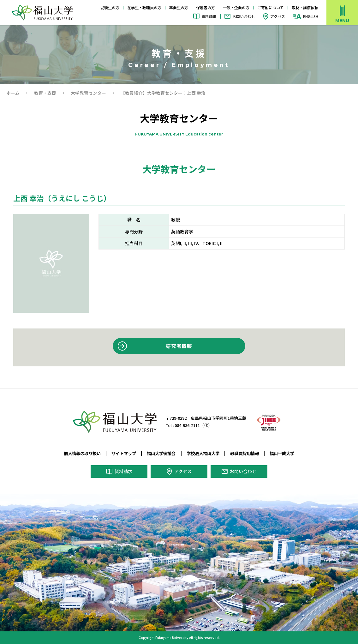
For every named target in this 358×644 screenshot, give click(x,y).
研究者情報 (179, 346)
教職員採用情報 (245, 453)
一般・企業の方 (236, 7)
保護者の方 (206, 7)
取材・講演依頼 (305, 7)
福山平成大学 (282, 453)
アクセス (278, 16)
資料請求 (209, 16)
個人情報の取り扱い (82, 453)
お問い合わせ (244, 16)
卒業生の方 (179, 7)
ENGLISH (311, 16)
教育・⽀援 (45, 93)
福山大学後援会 (161, 453)
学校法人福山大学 (203, 453)
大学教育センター (88, 93)
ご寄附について (271, 7)
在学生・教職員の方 (144, 7)
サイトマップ (124, 453)
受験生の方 (110, 7)
